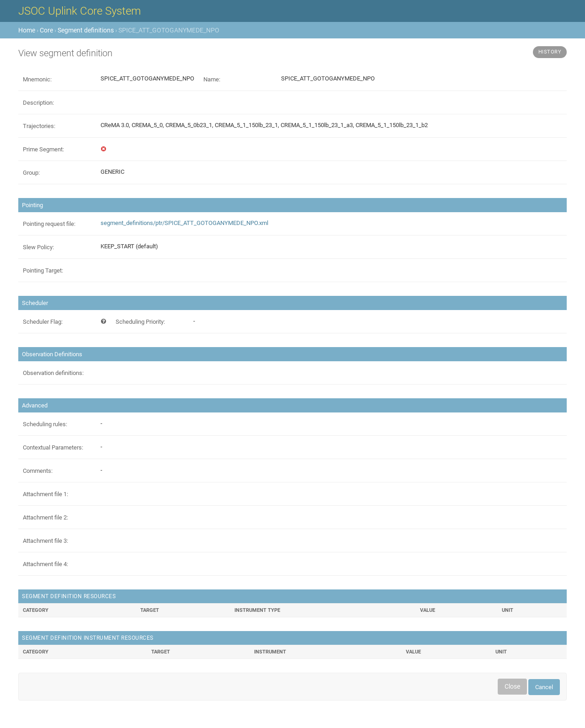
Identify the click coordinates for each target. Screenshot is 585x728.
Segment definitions (86, 30)
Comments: (38, 471)
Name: (212, 79)
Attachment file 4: (45, 564)
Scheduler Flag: (43, 322)
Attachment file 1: (45, 494)
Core (46, 30)
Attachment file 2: (45, 517)
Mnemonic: (37, 79)
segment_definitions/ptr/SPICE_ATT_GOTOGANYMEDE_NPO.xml (184, 223)
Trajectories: (39, 126)
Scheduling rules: (45, 424)
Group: (31, 173)
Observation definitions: (53, 373)
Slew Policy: (38, 247)
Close (512, 686)
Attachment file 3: (45, 541)
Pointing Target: (43, 270)
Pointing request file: (49, 224)
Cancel (544, 687)
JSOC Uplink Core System (80, 11)
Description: (38, 103)
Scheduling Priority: (140, 322)
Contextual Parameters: (53, 447)
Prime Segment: (43, 149)
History (550, 52)
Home (27, 30)
